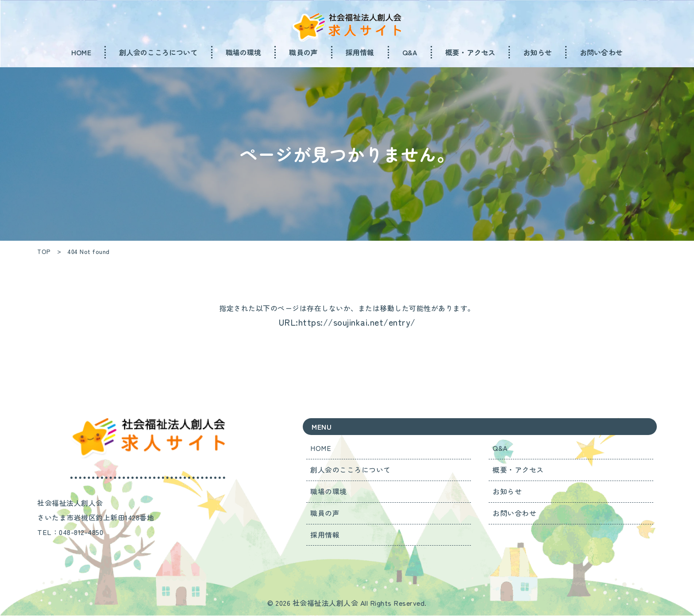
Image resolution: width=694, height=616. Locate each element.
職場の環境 (329, 492)
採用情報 (325, 535)
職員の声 (325, 513)
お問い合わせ (515, 513)
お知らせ (508, 492)
